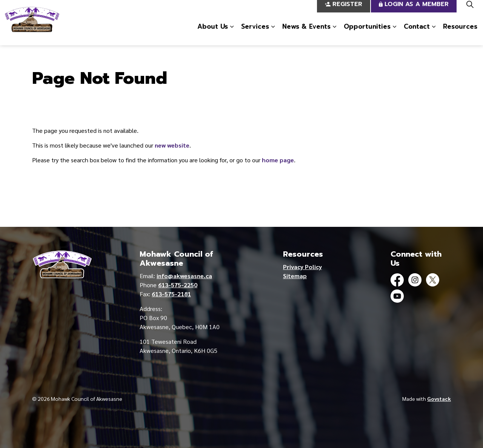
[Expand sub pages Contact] (434, 34)
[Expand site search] (470, 11)
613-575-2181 (171, 294)
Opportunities (367, 34)
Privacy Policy (302, 267)
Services (255, 34)
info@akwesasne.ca (184, 276)
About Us (213, 34)
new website (172, 145)
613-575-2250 (178, 285)
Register (344, 12)
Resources (460, 34)
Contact (417, 34)
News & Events (306, 34)
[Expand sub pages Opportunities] (394, 34)
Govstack (439, 399)
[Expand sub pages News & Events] (334, 34)
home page (278, 160)
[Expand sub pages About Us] (232, 34)
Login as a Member (414, 12)
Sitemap (295, 276)
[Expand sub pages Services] (273, 34)
